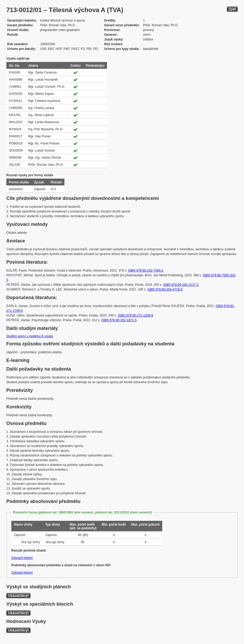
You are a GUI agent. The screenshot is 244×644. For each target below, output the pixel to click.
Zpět (232, 9)
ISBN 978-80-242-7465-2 (146, 271)
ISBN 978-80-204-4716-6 (165, 289)
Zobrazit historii (22, 558)
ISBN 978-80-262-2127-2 (181, 285)
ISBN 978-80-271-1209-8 (135, 315)
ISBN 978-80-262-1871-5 (119, 320)
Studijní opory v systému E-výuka (30, 336)
